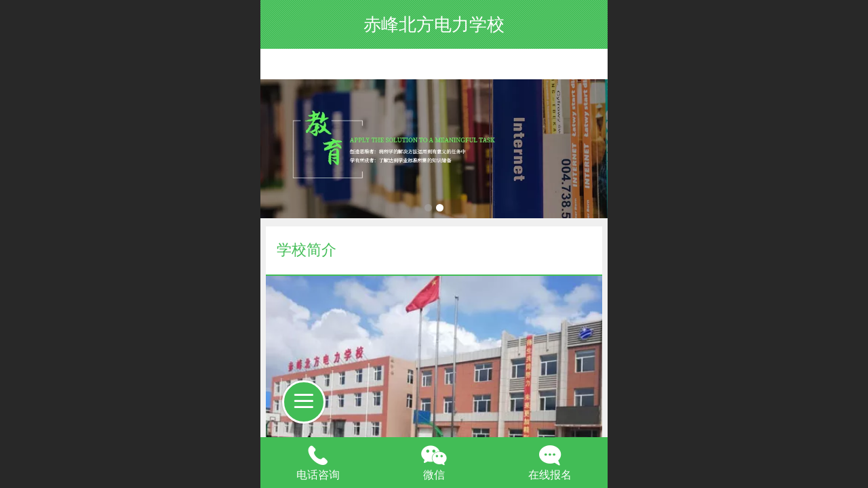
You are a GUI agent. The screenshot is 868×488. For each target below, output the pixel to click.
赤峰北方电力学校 (434, 24)
